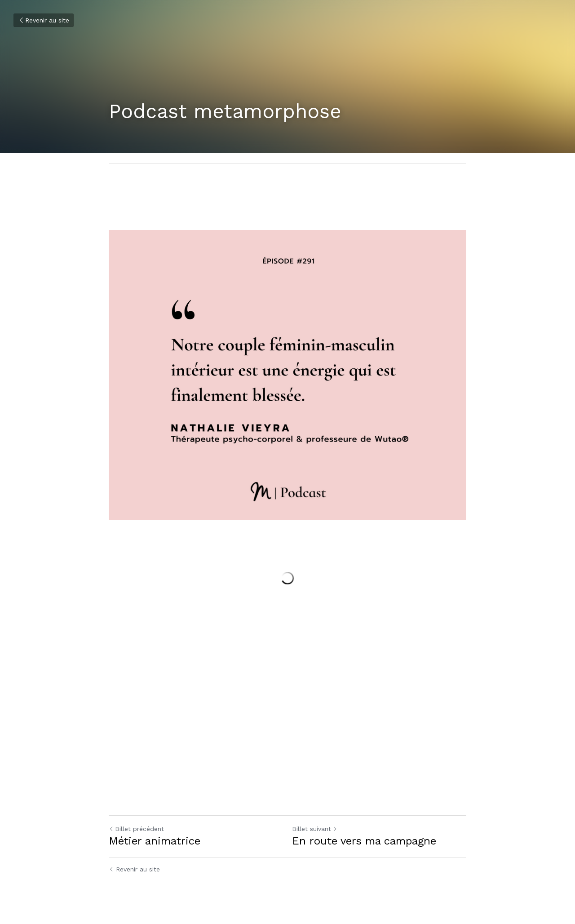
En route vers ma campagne (364, 841)
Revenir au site (44, 20)
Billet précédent (136, 829)
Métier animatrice (155, 841)
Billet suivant (315, 829)
